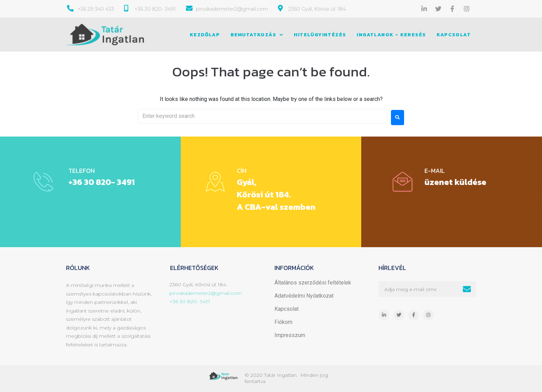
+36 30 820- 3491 (102, 182)
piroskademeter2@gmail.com (206, 293)
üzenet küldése (455, 182)
